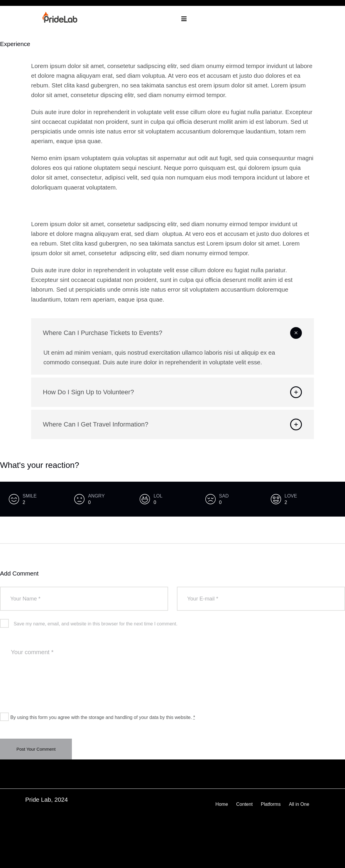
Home (222, 804)
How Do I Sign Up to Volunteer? (88, 392)
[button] (172, 333)
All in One (299, 804)
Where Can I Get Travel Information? (96, 424)
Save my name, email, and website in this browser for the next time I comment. (95, 624)
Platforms (271, 804)
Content (244, 804)
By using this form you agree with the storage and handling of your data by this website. (103, 717)
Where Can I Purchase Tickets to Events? (103, 333)
